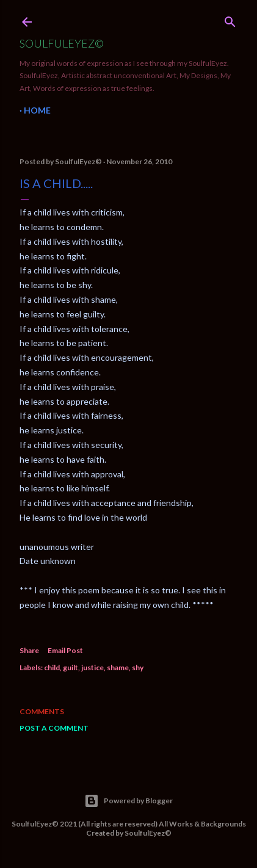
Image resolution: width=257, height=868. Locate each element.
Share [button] (29, 650)
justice (92, 667)
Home (37, 110)
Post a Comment (54, 728)
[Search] (230, 19)
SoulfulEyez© (62, 43)
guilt (71, 667)
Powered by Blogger (128, 801)
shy (138, 667)
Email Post (65, 650)
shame (118, 667)
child (52, 667)
